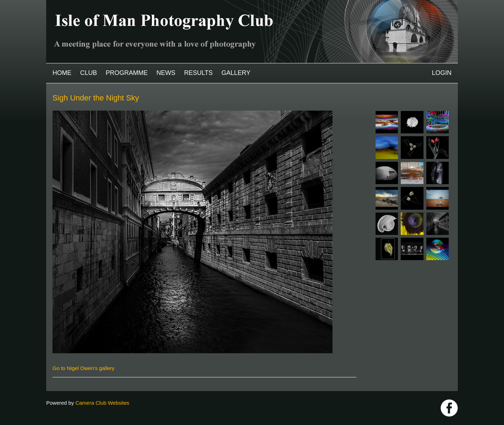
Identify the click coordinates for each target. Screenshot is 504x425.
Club (89, 73)
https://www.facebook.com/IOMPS (449, 408)
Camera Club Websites (102, 403)
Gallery (236, 73)
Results (198, 73)
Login (442, 73)
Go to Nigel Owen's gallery (83, 368)
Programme (127, 73)
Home (62, 73)
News (166, 73)
